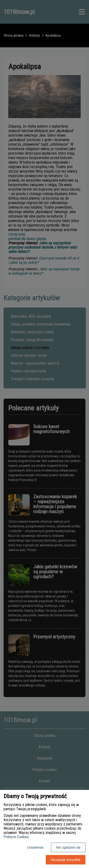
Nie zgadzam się (68, 847)
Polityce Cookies (16, 837)
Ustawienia (35, 847)
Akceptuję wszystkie (66, 860)
